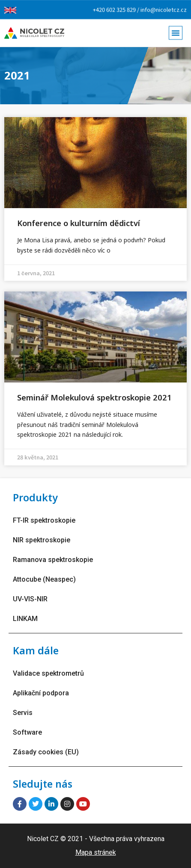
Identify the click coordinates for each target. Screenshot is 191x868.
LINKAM (25, 619)
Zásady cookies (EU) (46, 752)
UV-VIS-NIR (30, 599)
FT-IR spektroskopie (44, 520)
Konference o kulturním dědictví (79, 223)
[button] (176, 31)
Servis (23, 713)
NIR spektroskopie (42, 540)
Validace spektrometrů (48, 673)
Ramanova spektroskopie (53, 560)
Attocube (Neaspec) (44, 579)
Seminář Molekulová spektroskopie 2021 (94, 397)
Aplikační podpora (41, 693)
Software (27, 732)
